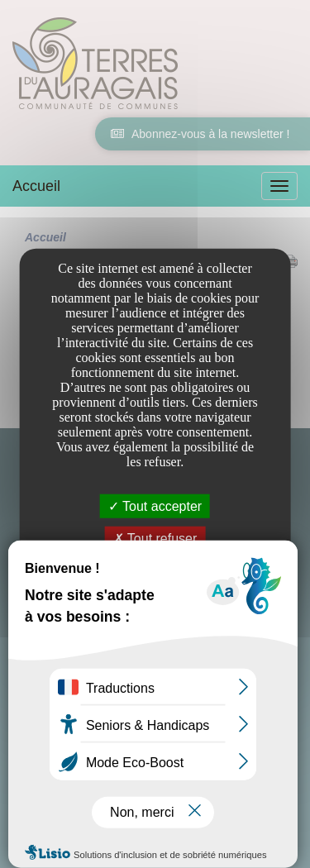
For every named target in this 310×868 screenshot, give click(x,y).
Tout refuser (155, 539)
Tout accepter (155, 506)
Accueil (36, 186)
